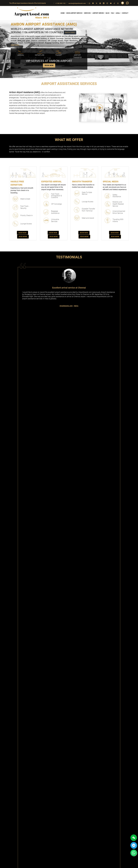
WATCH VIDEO (70, 32)
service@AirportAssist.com (77, 3)
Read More (23, 237)
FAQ (112, 13)
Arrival (21, 55)
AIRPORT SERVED (98, 13)
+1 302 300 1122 (60, 3)
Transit (59, 55)
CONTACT (125, 13)
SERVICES (87, 13)
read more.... (16, 45)
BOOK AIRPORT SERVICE (74, 13)
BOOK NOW (49, 65)
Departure (40, 55)
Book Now (22, 233)
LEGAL (118, 13)
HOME (63, 13)
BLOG (107, 13)
